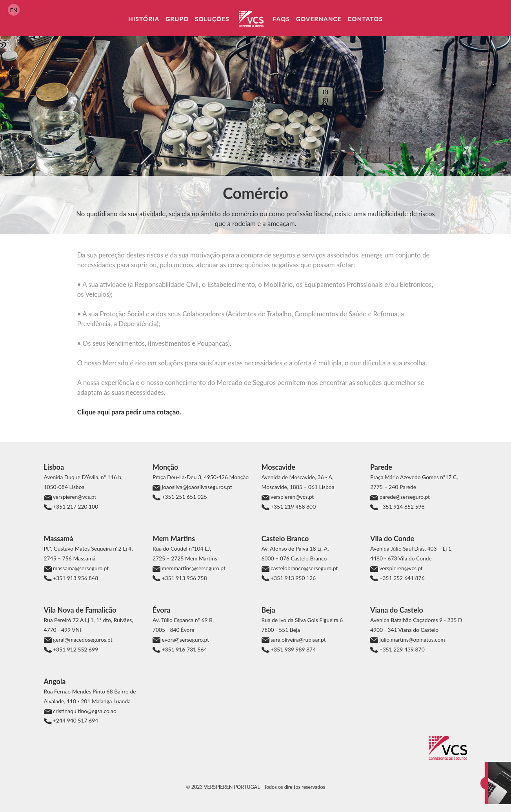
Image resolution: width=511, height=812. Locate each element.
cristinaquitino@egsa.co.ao (84, 711)
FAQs (281, 19)
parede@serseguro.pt (404, 497)
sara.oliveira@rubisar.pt (298, 640)
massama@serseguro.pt (80, 568)
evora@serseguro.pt (185, 640)
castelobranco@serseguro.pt (304, 568)
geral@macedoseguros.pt (82, 640)
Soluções (212, 19)
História (144, 19)
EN (14, 10)
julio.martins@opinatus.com (412, 640)
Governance (318, 19)
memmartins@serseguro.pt (193, 568)
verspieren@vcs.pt (74, 497)
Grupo (177, 19)
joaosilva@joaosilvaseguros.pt (196, 487)
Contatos (365, 19)
